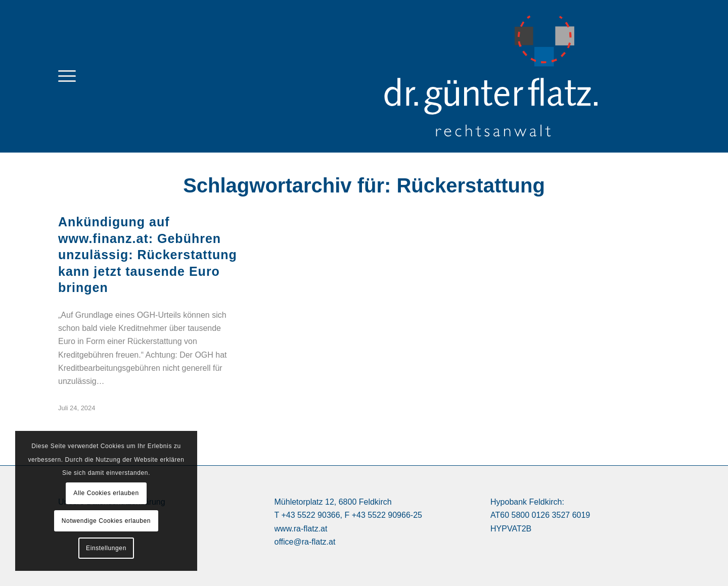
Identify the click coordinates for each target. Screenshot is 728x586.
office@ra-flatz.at (305, 542)
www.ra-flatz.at (301, 529)
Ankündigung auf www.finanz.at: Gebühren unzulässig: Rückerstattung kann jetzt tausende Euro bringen (148, 255)
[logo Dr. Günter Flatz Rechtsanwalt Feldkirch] (518, 76)
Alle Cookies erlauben (106, 493)
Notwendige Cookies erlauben (106, 521)
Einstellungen (106, 548)
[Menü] (67, 76)
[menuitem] (67, 76)
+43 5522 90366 (310, 515)
